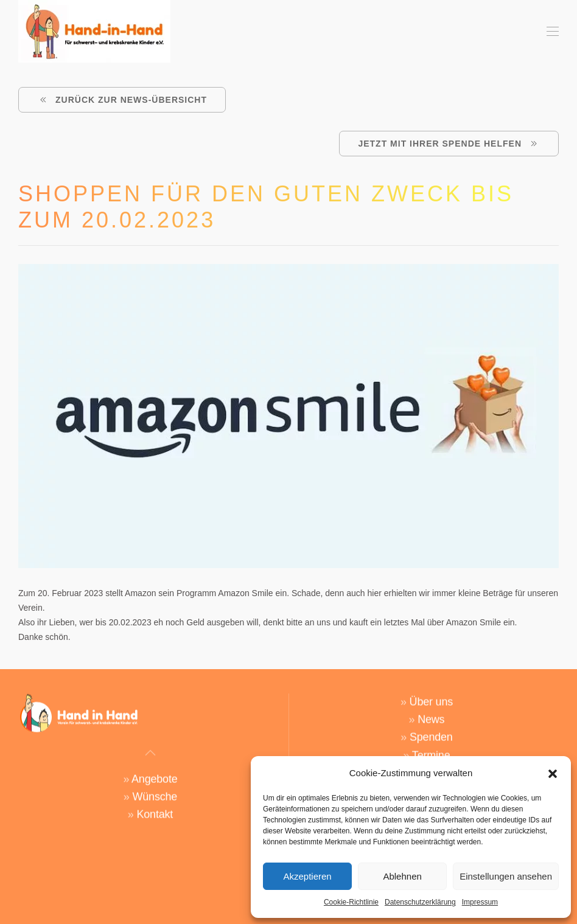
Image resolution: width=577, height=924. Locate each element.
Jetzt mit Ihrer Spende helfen (449, 144)
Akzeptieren (307, 876)
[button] (553, 773)
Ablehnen (402, 876)
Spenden (431, 732)
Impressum (480, 902)
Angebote (154, 774)
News (431, 714)
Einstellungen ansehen (506, 876)
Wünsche (155, 791)
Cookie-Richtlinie (351, 902)
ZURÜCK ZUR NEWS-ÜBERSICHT (122, 100)
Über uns (431, 696)
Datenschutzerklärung (420, 902)
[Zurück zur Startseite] (94, 31)
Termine (431, 749)
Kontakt (155, 809)
